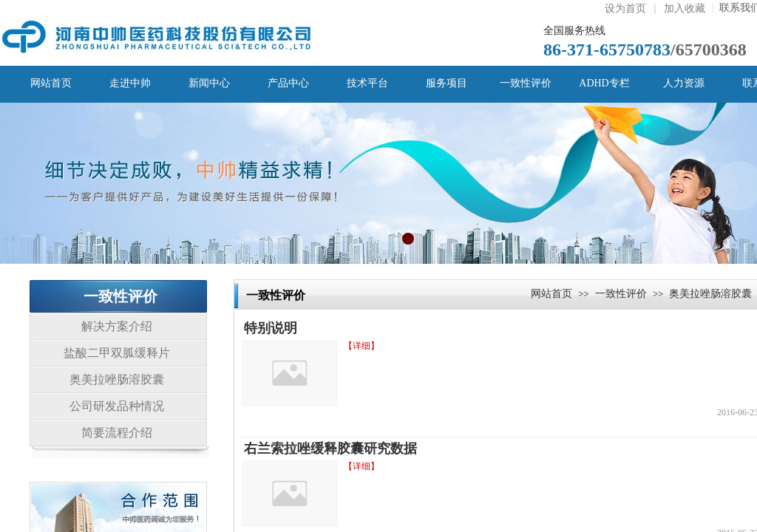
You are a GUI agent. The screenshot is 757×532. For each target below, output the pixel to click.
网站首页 (551, 293)
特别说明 (271, 328)
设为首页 (625, 8)
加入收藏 (685, 8)
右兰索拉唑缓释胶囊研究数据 (330, 449)
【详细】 (361, 346)
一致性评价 (621, 293)
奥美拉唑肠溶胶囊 (710, 293)
